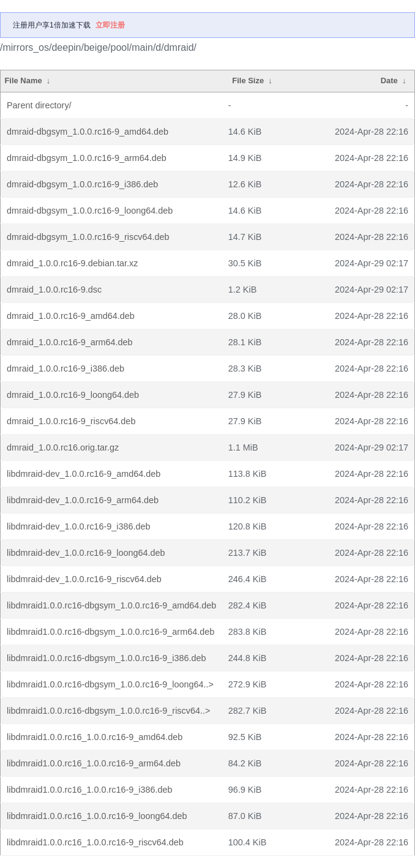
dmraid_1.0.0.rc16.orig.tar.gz (63, 447)
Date (389, 80)
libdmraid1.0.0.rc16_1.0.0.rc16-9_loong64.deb (97, 816)
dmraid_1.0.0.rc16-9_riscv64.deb (71, 421)
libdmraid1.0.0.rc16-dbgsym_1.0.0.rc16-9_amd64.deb (111, 605)
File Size (248, 80)
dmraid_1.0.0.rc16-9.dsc (54, 290)
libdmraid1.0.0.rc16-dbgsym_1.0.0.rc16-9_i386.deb (107, 658)
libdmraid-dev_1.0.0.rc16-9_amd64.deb (84, 474)
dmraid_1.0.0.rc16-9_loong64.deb (73, 395)
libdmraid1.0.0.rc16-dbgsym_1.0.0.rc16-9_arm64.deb (110, 632)
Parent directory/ (39, 105)
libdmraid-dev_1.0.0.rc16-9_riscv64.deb (84, 579)
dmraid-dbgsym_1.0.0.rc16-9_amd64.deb (88, 132)
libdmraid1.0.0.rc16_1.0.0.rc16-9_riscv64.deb (95, 842)
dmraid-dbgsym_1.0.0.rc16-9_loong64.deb (90, 211)
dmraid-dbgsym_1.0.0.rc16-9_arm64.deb (87, 158)
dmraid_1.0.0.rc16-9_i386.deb (65, 369)
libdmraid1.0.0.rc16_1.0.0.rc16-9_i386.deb (89, 790)
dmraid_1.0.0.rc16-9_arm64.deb (70, 342)
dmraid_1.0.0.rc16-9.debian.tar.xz (72, 263)
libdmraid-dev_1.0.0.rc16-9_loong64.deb (86, 553)
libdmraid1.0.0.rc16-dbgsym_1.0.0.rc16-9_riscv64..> (108, 711)
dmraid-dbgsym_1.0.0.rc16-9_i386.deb (82, 184)
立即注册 (110, 25)
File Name (23, 80)
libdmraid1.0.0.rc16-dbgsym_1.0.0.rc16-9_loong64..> (110, 684)
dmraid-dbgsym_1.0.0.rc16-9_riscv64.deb (88, 237)
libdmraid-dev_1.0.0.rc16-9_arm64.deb (83, 500)
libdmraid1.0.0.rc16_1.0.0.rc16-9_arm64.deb (94, 763)
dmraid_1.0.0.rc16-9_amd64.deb (71, 316)
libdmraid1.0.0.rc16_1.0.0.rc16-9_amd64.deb (95, 737)
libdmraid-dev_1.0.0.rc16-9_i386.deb (78, 526)
